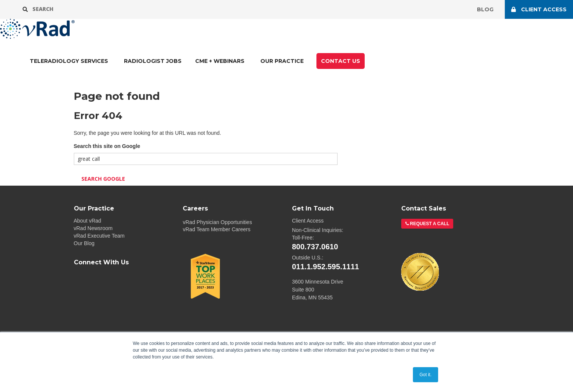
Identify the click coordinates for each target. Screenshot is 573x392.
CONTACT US (341, 61)
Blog (485, 9)
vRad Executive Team (99, 236)
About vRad (88, 221)
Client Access (308, 221)
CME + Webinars (220, 61)
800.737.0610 (315, 247)
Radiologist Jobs (153, 61)
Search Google (103, 179)
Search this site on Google (107, 146)
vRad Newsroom (93, 228)
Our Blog (84, 243)
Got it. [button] (425, 375)
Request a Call (429, 224)
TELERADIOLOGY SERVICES (69, 61)
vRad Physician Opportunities (217, 222)
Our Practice (282, 61)
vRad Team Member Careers (216, 230)
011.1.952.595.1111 (325, 267)
